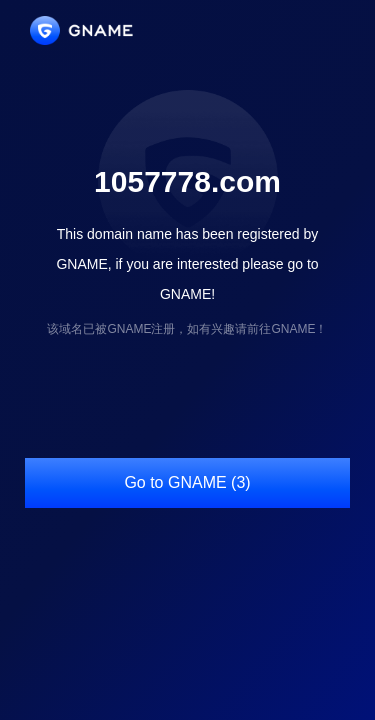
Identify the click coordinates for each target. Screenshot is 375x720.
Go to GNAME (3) (187, 482)
